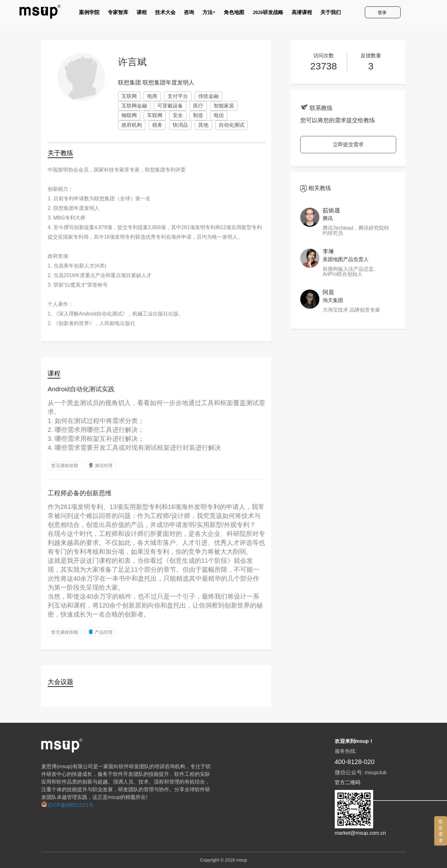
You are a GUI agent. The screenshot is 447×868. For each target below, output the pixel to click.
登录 (383, 12)
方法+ (209, 14)
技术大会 (165, 14)
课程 (142, 14)
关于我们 (331, 14)
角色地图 (234, 14)
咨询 (189, 14)
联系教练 (321, 108)
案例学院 (89, 14)
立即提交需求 (348, 144)
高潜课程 (302, 14)
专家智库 (118, 14)
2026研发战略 (268, 14)
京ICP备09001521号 (67, 805)
